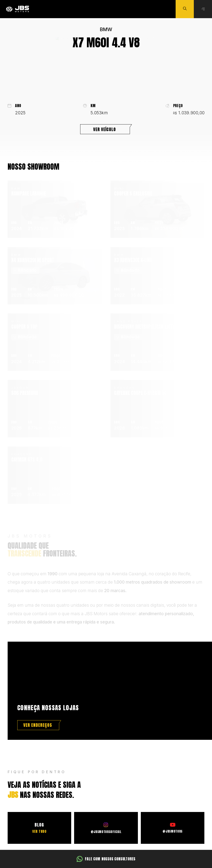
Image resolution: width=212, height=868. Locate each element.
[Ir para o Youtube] (173, 828)
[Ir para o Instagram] (106, 828)
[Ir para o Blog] (39, 828)
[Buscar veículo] (185, 9)
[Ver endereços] (39, 725)
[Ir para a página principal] (17, 9)
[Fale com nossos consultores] (106, 859)
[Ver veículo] (106, 130)
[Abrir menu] (203, 9)
